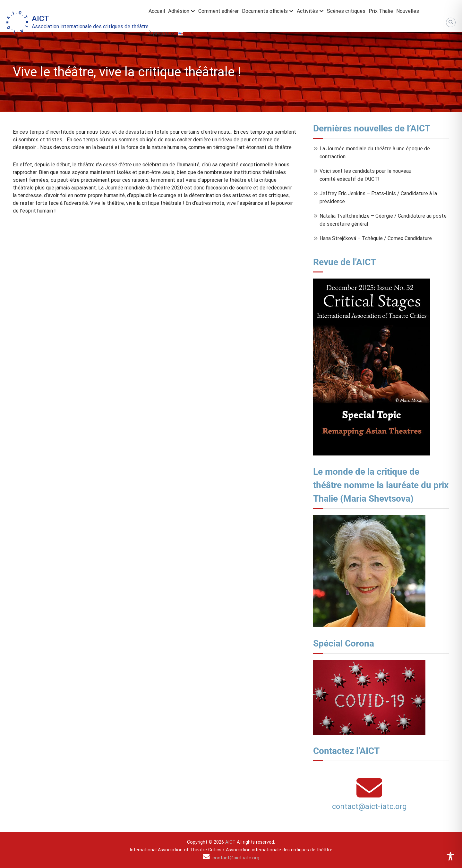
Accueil (157, 11)
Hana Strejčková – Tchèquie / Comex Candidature (376, 238)
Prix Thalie (381, 11)
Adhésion (179, 11)
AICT (40, 19)
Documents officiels (265, 11)
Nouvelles (408, 11)
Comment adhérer (218, 11)
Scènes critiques (346, 11)
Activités (307, 11)
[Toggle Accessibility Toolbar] (450, 856)
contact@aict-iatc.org (369, 806)
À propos (159, 33)
